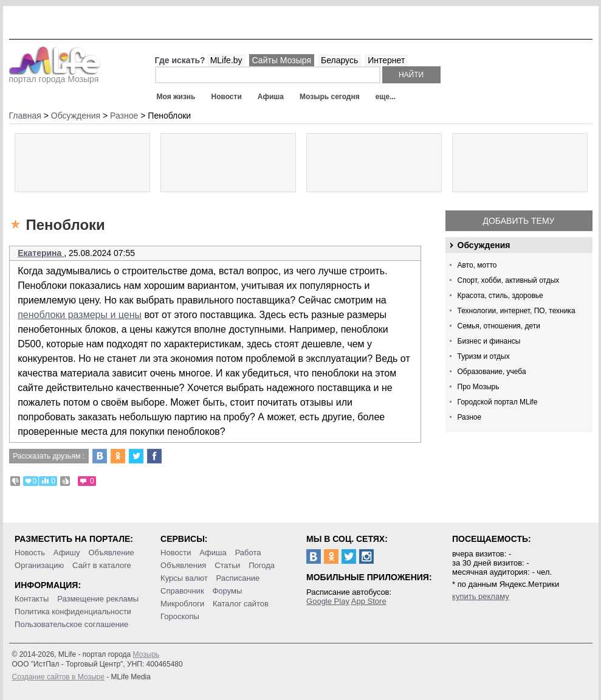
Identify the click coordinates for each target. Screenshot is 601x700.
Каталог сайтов (241, 604)
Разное (470, 417)
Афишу (67, 553)
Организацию (39, 565)
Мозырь (146, 654)
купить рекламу (481, 596)
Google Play (328, 601)
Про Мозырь (479, 387)
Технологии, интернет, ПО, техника (517, 311)
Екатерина (41, 253)
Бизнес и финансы (489, 341)
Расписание (238, 578)
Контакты (32, 599)
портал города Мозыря (55, 75)
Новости (226, 97)
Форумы (227, 591)
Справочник (182, 591)
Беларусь (339, 60)
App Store (369, 601)
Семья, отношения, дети (499, 326)
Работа (248, 553)
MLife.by (226, 60)
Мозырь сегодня (330, 97)
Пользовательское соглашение (71, 624)
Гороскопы (180, 616)
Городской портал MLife (498, 402)
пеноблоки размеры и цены (80, 315)
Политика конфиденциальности (73, 612)
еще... (386, 97)
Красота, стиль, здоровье (500, 296)
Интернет (386, 60)
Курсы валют (184, 578)
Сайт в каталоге (102, 565)
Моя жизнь (176, 97)
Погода (262, 565)
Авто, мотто (477, 265)
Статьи (227, 565)
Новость (30, 553)
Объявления (183, 565)
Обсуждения (484, 245)
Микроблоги (182, 604)
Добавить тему (518, 221)
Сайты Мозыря (282, 60)
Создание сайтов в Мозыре (58, 677)
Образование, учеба (492, 372)
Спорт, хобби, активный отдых (509, 280)
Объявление (111, 553)
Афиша (271, 97)
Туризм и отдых (484, 356)
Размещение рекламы (98, 599)
